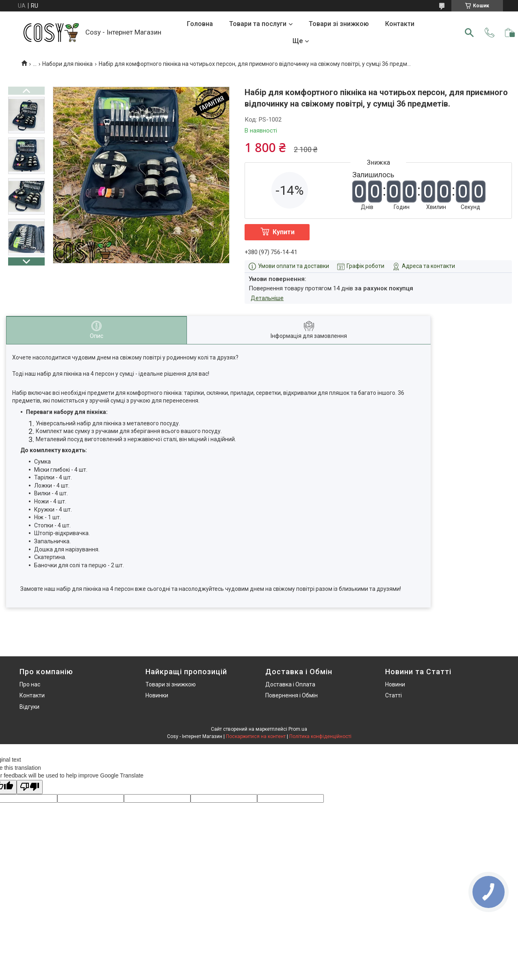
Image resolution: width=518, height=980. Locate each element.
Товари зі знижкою (339, 24)
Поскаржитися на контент (256, 736)
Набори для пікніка (67, 64)
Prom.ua (298, 729)
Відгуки (29, 707)
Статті (393, 695)
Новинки (157, 695)
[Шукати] (469, 33)
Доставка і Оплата (290, 684)
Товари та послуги (258, 24)
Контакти (400, 24)
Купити (284, 232)
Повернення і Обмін (292, 695)
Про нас (30, 684)
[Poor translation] (30, 787)
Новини (395, 684)
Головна (200, 24)
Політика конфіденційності (320, 736)
